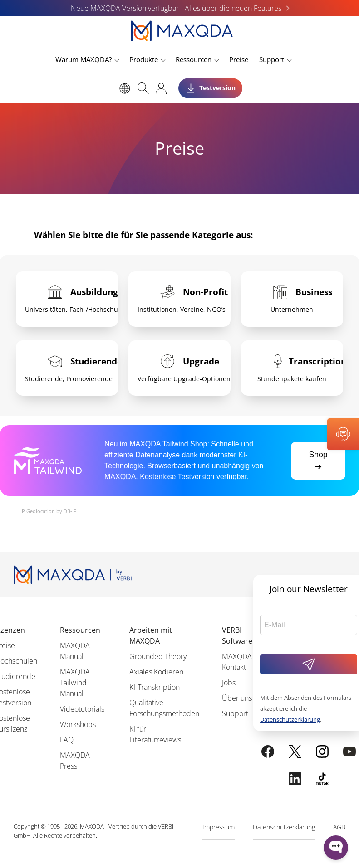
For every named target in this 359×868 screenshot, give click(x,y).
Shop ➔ (318, 461)
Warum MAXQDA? (84, 59)
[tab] (67, 299)
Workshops (78, 724)
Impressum (219, 827)
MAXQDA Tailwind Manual (75, 683)
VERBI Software (237, 635)
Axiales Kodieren (156, 672)
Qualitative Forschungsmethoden (164, 708)
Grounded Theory (158, 656)
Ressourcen (194, 59)
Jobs (229, 683)
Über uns (237, 698)
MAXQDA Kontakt (237, 662)
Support (272, 59)
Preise (239, 59)
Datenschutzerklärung (290, 719)
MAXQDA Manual (75, 651)
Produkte (144, 59)
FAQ (67, 740)
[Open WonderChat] (336, 848)
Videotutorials (82, 709)
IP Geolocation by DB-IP (49, 511)
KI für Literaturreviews (155, 734)
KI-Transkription (155, 687)
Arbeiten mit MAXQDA (151, 635)
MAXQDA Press (75, 761)
